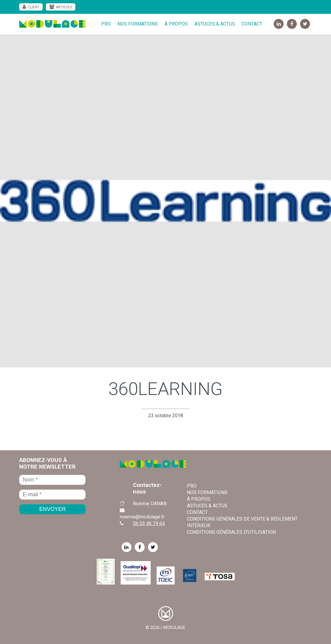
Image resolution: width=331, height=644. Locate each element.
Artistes (64, 7)
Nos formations (138, 24)
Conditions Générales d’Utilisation (231, 532)
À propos (176, 24)
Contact (252, 24)
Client (33, 7)
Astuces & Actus (215, 24)
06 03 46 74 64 (149, 523)
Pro (106, 24)
